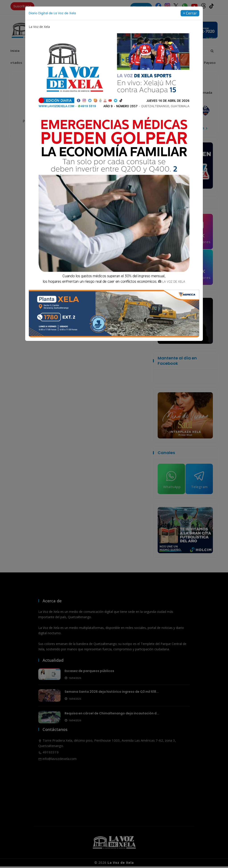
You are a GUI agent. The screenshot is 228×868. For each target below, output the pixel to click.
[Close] (190, 13)
